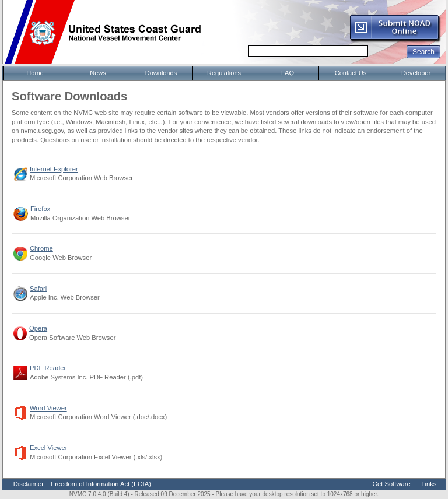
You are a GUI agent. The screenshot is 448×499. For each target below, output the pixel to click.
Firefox (40, 209)
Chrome (41, 248)
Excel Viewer (48, 448)
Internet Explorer (54, 169)
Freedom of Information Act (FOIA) (101, 484)
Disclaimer (29, 484)
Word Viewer (48, 408)
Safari (38, 289)
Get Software (391, 484)
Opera (38, 328)
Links (429, 484)
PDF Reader (48, 368)
